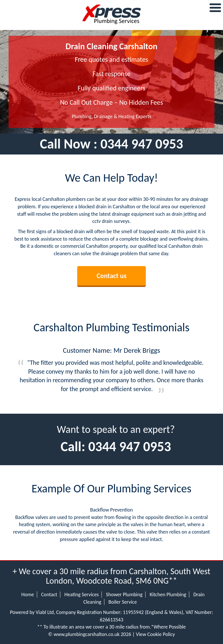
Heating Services (81, 595)
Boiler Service (123, 602)
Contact (49, 595)
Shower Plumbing (124, 595)
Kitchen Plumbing (168, 595)
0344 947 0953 (142, 144)
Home (28, 595)
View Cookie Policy (155, 634)
